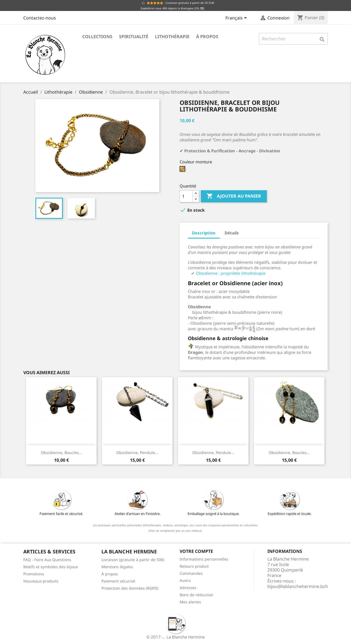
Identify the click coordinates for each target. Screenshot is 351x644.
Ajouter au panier (234, 196)
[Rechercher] (293, 39)
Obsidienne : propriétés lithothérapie (231, 273)
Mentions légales (117, 567)
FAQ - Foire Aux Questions (47, 560)
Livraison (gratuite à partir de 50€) (133, 560)
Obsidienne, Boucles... (61, 453)
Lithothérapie (172, 37)
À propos (207, 37)
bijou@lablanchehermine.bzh (298, 586)
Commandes (191, 573)
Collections (97, 37)
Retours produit (194, 566)
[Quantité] (186, 196)
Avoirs (185, 580)
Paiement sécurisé (118, 581)
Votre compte (196, 551)
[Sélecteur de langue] (237, 18)
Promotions (34, 574)
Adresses (188, 588)
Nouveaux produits (41, 581)
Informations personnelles (204, 559)
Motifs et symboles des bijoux (51, 567)
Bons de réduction (196, 595)
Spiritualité (134, 37)
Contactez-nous (40, 18)
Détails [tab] (232, 233)
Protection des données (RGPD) (130, 588)
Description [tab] (204, 233)
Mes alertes (190, 602)
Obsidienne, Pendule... (137, 453)
